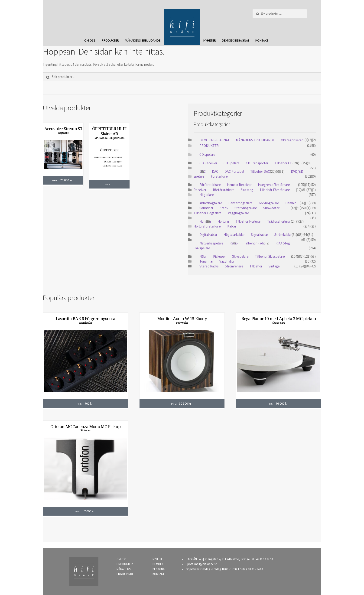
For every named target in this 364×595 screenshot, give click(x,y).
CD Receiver (208, 163)
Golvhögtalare (269, 203)
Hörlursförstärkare (207, 226)
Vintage (274, 266)
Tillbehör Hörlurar (248, 221)
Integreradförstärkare (274, 185)
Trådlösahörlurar (279, 221)
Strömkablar (283, 235)
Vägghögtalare (239, 213)
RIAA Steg (283, 243)
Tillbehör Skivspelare (270, 256)
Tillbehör (256, 266)
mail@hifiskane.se (206, 564)
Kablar (232, 226)
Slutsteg (247, 190)
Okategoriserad (292, 140)
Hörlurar (205, 221)
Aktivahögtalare (211, 203)
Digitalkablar (208, 235)
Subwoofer (271, 208)
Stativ (224, 208)
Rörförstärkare (224, 190)
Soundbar (206, 208)
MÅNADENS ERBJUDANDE (143, 40)
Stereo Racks (209, 266)
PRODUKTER (110, 40)
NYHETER (210, 40)
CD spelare (207, 154)
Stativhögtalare (246, 208)
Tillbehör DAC (260, 171)
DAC (215, 171)
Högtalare (63, 133)
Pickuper (219, 256)
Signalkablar (260, 235)
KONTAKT (262, 40)
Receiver (200, 190)
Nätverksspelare (211, 243)
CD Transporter (257, 163)
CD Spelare (232, 163)
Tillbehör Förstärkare (275, 190)
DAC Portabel (234, 171)
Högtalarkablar (234, 235)
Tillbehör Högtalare (208, 213)
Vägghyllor (227, 261)
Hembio (291, 203)
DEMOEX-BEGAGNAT (236, 40)
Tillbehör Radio (255, 243)
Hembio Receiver (239, 185)
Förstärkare (219, 176)
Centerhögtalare (240, 203)
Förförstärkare (210, 185)
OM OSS (90, 40)
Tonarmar (206, 261)
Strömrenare (234, 266)
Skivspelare (202, 248)
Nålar (203, 256)
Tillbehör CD (284, 163)
